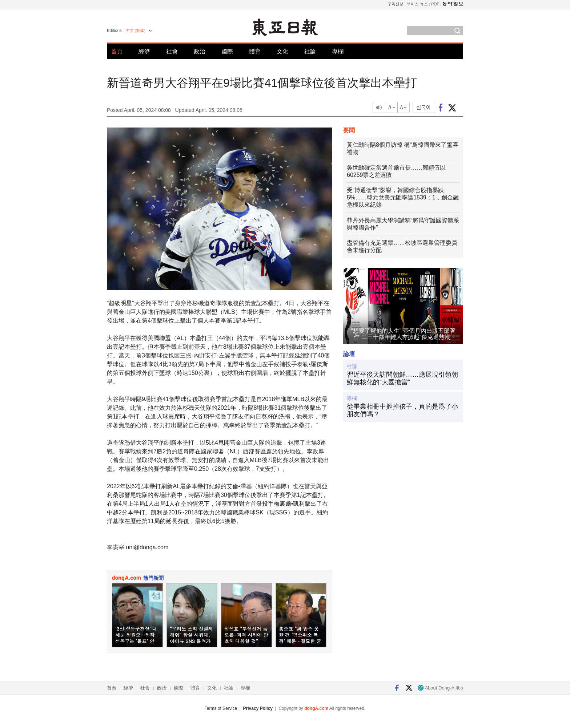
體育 (255, 51)
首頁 (117, 51)
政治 (200, 51)
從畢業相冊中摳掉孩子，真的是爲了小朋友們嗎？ (402, 410)
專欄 (338, 51)
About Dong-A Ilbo (440, 688)
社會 (172, 51)
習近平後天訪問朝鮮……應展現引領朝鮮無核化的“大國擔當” (402, 379)
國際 (227, 51)
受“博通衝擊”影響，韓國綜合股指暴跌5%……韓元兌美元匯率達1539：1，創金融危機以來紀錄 (403, 197)
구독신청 (396, 4)
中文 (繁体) (136, 31)
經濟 (144, 51)
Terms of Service (221, 708)
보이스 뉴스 (418, 4)
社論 (310, 51)
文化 (282, 51)
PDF (435, 4)
